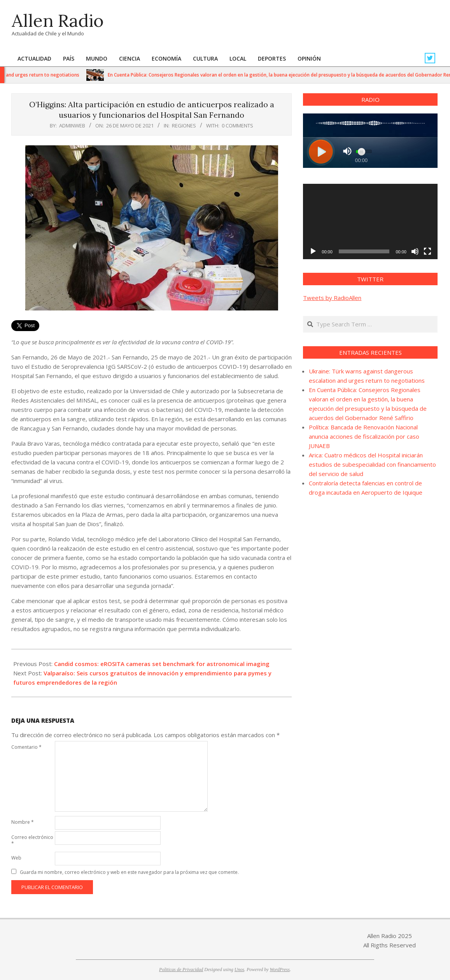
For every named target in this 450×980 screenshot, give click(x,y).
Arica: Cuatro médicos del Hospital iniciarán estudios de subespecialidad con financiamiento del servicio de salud (372, 464)
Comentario (26, 747)
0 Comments (237, 126)
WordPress (280, 970)
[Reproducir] (313, 251)
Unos (239, 970)
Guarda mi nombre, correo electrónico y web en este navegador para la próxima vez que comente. (129, 872)
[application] (370, 221)
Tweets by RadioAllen (332, 298)
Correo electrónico (32, 840)
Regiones (184, 126)
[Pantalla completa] (427, 251)
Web (16, 858)
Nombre (23, 822)
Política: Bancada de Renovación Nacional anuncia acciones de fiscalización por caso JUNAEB (364, 436)
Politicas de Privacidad (181, 970)
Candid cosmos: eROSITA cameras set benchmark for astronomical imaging (162, 664)
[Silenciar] (415, 251)
